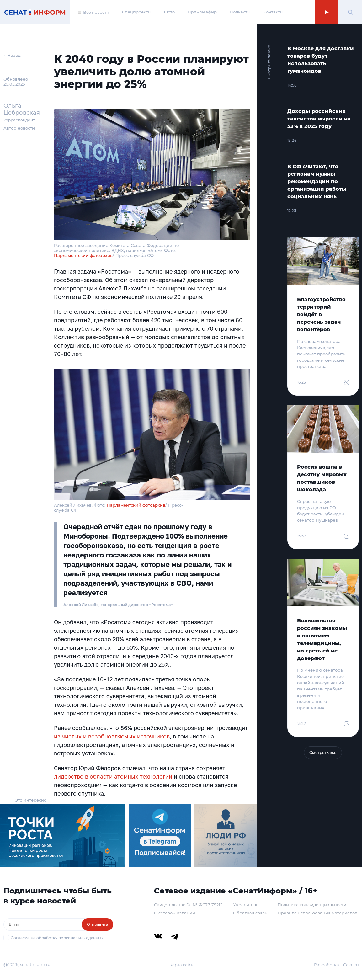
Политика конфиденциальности (312, 905)
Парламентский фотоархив (83, 255)
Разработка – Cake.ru (336, 965)
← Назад (12, 55)
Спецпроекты (137, 12)
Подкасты (240, 12)
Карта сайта (182, 965)
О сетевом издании (175, 913)
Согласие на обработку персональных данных (57, 938)
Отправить (97, 924)
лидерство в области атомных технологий (113, 776)
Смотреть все (323, 752)
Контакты (273, 12)
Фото (169, 12)
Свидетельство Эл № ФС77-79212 (188, 905)
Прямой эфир (202, 12)
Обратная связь (250, 913)
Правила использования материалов (317, 913)
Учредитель (246, 905)
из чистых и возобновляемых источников (112, 736)
